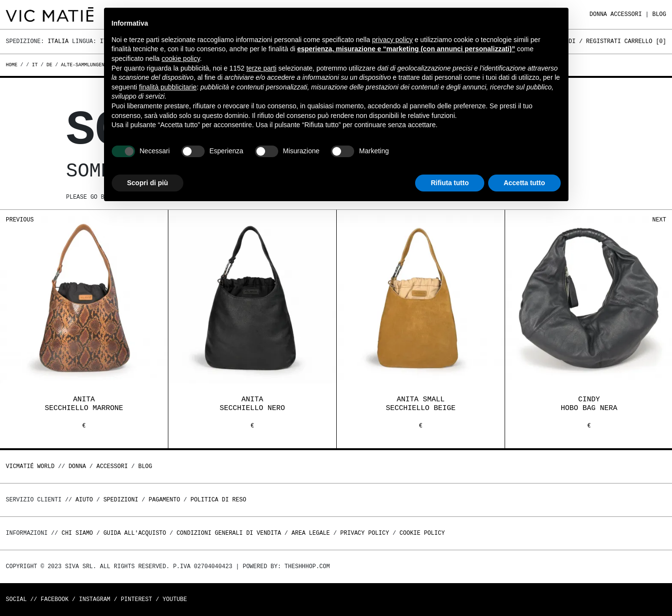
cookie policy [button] (181, 59)
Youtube (175, 599)
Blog (659, 14)
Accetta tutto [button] (524, 183)
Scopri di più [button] (148, 183)
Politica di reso (218, 500)
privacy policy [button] (392, 40)
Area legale (310, 533)
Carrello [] (645, 41)
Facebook (55, 599)
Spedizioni (121, 500)
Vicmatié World (30, 466)
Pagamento (164, 500)
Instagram (95, 599)
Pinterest (137, 599)
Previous (20, 220)
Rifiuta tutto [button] (450, 183)
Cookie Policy (422, 533)
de (49, 65)
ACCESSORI (626, 14)
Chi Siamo (77, 533)
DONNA (598, 14)
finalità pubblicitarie (168, 87)
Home (13, 65)
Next (659, 220)
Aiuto (84, 500)
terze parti (261, 68)
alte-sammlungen (83, 65)
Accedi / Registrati (588, 41)
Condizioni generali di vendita (229, 533)
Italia (58, 41)
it (35, 65)
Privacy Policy (365, 533)
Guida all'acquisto (135, 533)
